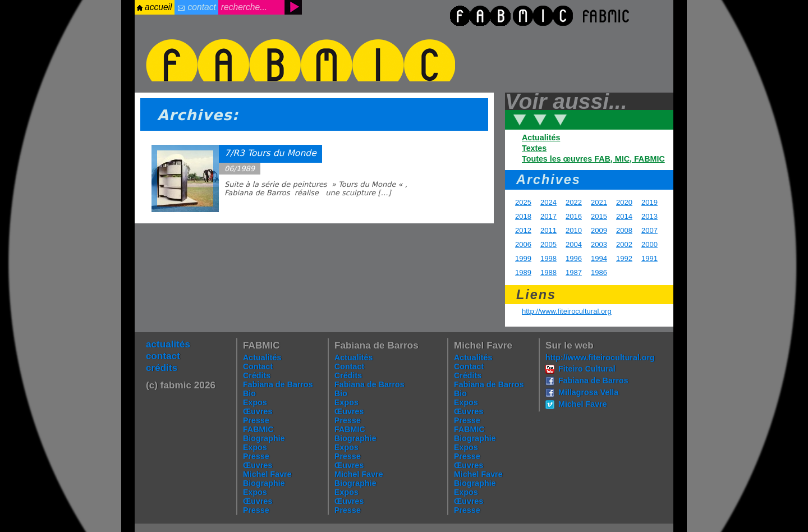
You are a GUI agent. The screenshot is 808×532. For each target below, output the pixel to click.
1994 (599, 258)
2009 (599, 230)
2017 (548, 216)
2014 (624, 216)
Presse (256, 420)
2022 (574, 202)
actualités (168, 344)
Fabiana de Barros (278, 384)
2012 (523, 230)
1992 (624, 258)
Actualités (541, 137)
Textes (534, 148)
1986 (599, 272)
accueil (159, 7)
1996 (574, 258)
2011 (548, 230)
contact (202, 7)
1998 (548, 258)
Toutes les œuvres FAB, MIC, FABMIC (593, 159)
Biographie (264, 438)
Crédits (257, 375)
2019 (649, 202)
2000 (649, 244)
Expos (255, 402)
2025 (523, 202)
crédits (162, 368)
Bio (249, 393)
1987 (574, 272)
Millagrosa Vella (588, 392)
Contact (258, 366)
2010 (574, 230)
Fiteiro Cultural (587, 369)
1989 (523, 272)
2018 (523, 216)
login (19, 25)
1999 (523, 258)
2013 (649, 216)
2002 (624, 244)
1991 (649, 258)
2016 (574, 216)
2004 (574, 244)
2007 (649, 230)
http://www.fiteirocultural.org (567, 311)
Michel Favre (267, 474)
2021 (599, 202)
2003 (599, 244)
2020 (624, 202)
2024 (548, 202)
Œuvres (258, 411)
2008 (624, 230)
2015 (599, 216)
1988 (548, 272)
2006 (523, 244)
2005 (548, 244)
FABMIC (258, 429)
